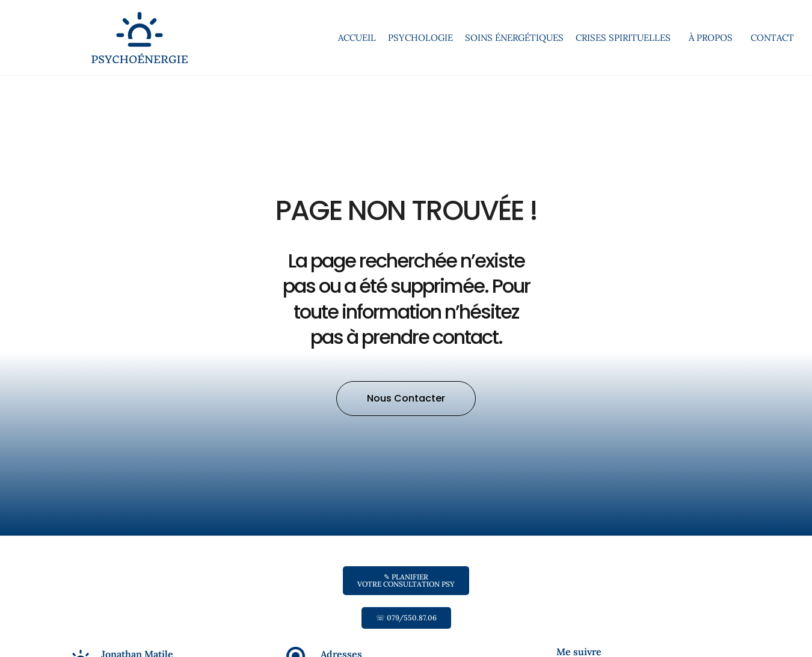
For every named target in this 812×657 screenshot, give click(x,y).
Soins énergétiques (514, 38)
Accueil (357, 38)
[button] (406, 399)
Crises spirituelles (626, 38)
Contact (772, 38)
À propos (714, 38)
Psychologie (420, 38)
